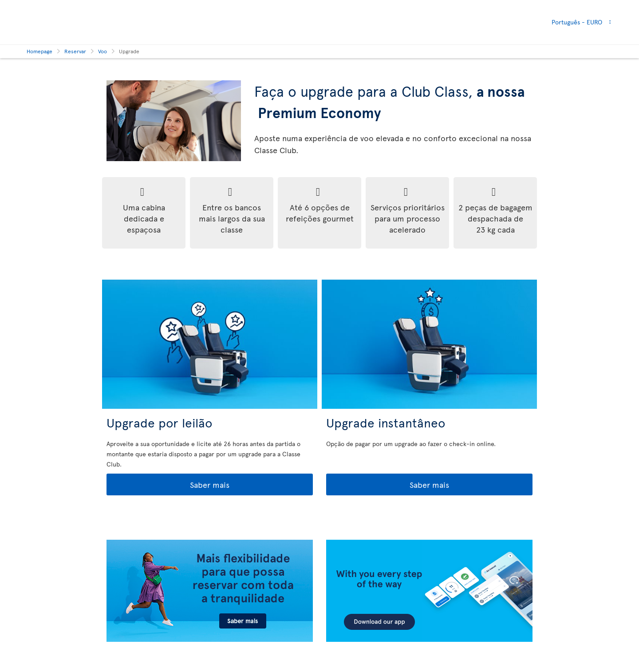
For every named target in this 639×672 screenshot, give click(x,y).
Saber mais (169, 485)
